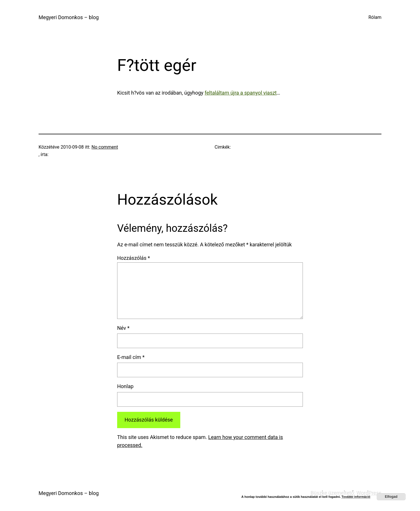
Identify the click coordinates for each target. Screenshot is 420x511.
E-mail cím (131, 357)
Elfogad (391, 497)
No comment (105, 147)
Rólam (375, 17)
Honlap (125, 386)
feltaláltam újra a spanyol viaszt (241, 93)
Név (123, 328)
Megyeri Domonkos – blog (69, 17)
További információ (356, 497)
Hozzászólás (134, 258)
